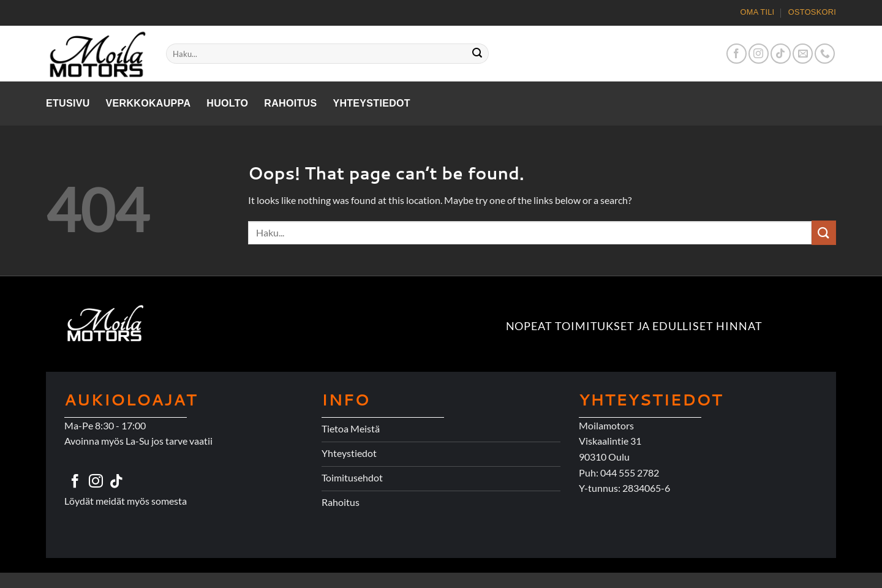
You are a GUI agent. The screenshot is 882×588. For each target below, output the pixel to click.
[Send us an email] (803, 54)
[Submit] (478, 54)
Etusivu (68, 103)
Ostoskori (812, 12)
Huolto (227, 103)
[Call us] (825, 54)
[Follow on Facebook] (737, 54)
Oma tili (758, 12)
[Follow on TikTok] (781, 54)
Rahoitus (290, 103)
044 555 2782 (630, 473)
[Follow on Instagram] (759, 54)
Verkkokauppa (149, 103)
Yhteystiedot (371, 103)
